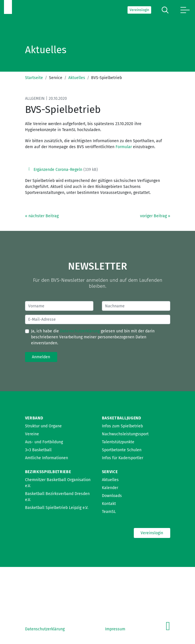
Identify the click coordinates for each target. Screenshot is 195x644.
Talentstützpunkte (118, 442)
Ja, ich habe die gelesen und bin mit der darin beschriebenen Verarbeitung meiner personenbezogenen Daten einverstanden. (93, 337)
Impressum (115, 629)
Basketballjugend (122, 418)
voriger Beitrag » (155, 216)
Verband (34, 418)
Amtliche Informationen (47, 458)
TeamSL (109, 512)
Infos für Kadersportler (123, 458)
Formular (124, 147)
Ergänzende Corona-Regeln (58, 170)
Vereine (32, 434)
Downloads (112, 496)
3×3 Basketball (38, 450)
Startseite (34, 78)
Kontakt (109, 504)
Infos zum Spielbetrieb (122, 426)
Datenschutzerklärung (80, 331)
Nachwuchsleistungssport (125, 434)
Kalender (110, 488)
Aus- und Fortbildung (44, 442)
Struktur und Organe (43, 426)
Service (110, 472)
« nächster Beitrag (42, 216)
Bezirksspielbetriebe (48, 472)
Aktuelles (77, 78)
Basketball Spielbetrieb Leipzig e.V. (57, 508)
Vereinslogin (139, 10)
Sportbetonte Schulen (122, 450)
